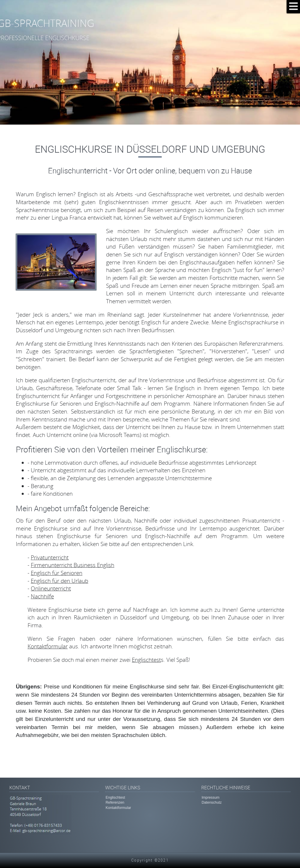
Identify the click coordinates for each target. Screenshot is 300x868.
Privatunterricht (50, 557)
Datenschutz (212, 803)
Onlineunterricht (51, 588)
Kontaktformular (48, 646)
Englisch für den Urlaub (59, 581)
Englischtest (146, 660)
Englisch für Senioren (57, 573)
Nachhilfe (42, 596)
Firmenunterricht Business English (73, 565)
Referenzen (115, 803)
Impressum (210, 798)
